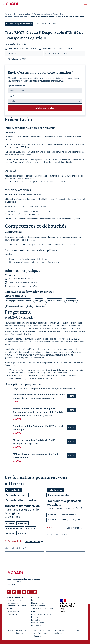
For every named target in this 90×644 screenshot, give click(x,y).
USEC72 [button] (17, 433)
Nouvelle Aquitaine (15, 306)
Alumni (10, 609)
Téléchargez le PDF (17, 59)
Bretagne (39, 300)
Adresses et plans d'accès (42, 609)
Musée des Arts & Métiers (42, 614)
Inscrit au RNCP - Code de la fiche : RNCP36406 (25, 206)
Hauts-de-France (54, 300)
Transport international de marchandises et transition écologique (23, 510)
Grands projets (13, 614)
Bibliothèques (37, 617)
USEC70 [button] (17, 401)
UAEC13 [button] (17, 461)
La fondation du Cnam (16, 606)
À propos (35, 597)
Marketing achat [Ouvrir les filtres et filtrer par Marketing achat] (55, 490)
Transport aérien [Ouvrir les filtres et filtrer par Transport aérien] (14, 490)
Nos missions (12, 603)
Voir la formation (33, 541)
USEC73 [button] (17, 447)
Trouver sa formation (22, 14)
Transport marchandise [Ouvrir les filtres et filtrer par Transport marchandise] (46, 24)
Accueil (8, 14)
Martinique (71, 300)
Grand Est (40, 306)
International (37, 620)
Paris (30, 306)
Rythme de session (16, 86)
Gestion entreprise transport (16, 16)
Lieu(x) (11, 96)
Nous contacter (38, 606)
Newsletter (79, 630)
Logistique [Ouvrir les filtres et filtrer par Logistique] (32, 500)
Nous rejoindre (38, 603)
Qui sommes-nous (15, 597)
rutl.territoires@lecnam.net (26, 282)
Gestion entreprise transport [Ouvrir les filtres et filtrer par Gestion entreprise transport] (19, 24)
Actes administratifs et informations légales (43, 633)
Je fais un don (13, 611)
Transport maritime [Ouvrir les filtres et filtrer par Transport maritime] (15, 500)
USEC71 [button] (17, 419)
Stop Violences (38, 623)
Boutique (35, 611)
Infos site (10, 630)
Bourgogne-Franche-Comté (18, 300)
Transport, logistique (42, 14)
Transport (57, 14)
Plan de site (36, 625)
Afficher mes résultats (45, 108)
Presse (34, 600)
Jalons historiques (14, 600)
